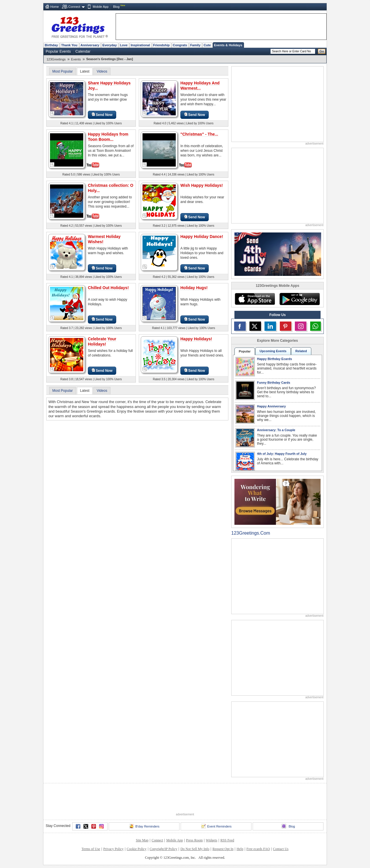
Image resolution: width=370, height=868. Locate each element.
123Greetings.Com (251, 533)
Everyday (110, 45)
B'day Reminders (144, 826)
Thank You (69, 45)
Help (240, 849)
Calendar (83, 51)
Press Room (195, 840)
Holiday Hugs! (194, 288)
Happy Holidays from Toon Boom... (108, 137)
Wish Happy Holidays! (202, 185)
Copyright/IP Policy (163, 849)
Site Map (142, 840)
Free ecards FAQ (258, 849)
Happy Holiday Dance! (202, 237)
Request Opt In (223, 849)
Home (54, 7)
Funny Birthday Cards (274, 383)
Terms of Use (91, 849)
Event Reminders (216, 826)
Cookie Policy (136, 849)
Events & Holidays (228, 45)
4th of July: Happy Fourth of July (282, 454)
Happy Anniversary (271, 406)
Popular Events (58, 51)
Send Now (102, 115)
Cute (207, 45)
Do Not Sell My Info (195, 849)
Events (76, 59)
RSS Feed (227, 840)
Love (124, 45)
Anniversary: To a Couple (276, 430)
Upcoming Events (273, 351)
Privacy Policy (113, 849)
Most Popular (63, 71)
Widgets (212, 840)
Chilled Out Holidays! (108, 288)
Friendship (161, 45)
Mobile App (101, 7)
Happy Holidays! (196, 339)
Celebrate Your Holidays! (102, 341)
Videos (102, 71)
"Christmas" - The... (199, 134)
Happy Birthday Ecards (274, 359)
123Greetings (56, 59)
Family (195, 45)
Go (322, 51)
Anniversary (90, 45)
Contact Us (281, 849)
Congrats (180, 45)
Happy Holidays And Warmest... (200, 86)
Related (301, 351)
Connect (74, 7)
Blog (116, 7)
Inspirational (140, 45)
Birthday (51, 45)
